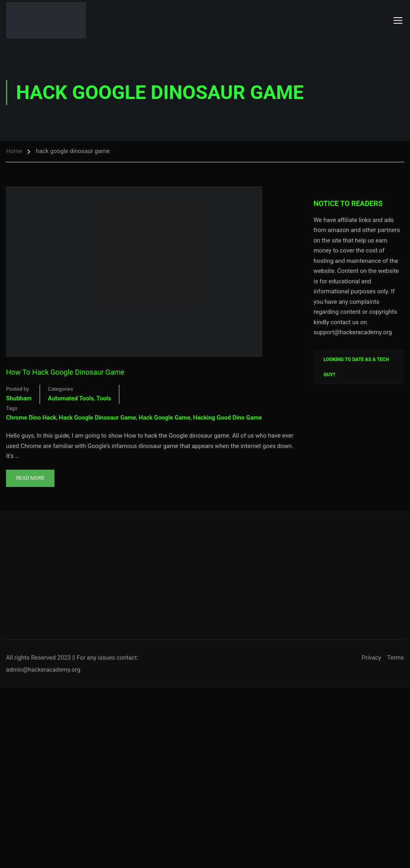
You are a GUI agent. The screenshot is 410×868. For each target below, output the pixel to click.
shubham (19, 398)
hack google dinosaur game (97, 418)
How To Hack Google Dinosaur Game (65, 372)
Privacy (371, 658)
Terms (396, 658)
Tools (104, 398)
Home (14, 151)
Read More (30, 475)
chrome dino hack (31, 418)
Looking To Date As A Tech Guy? (356, 367)
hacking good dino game (227, 418)
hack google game (165, 418)
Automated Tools (71, 398)
